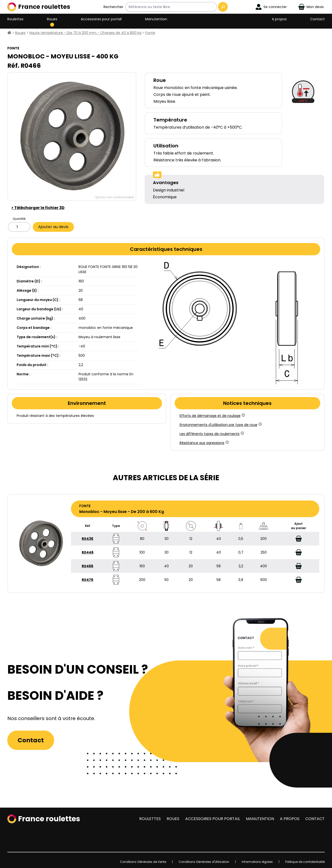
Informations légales (257, 862)
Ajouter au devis (53, 227)
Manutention (156, 19)
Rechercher (113, 7)
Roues (52, 19)
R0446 (88, 552)
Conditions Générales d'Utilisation (204, 862)
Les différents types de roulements (211, 434)
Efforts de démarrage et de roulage (212, 416)
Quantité (19, 219)
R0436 (87, 539)
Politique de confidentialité (305, 862)
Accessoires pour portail (101, 19)
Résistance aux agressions (204, 443)
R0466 (87, 566)
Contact (317, 19)
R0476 (87, 580)
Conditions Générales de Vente (143, 862)
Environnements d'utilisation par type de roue (220, 425)
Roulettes (15, 19)
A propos (279, 19)
